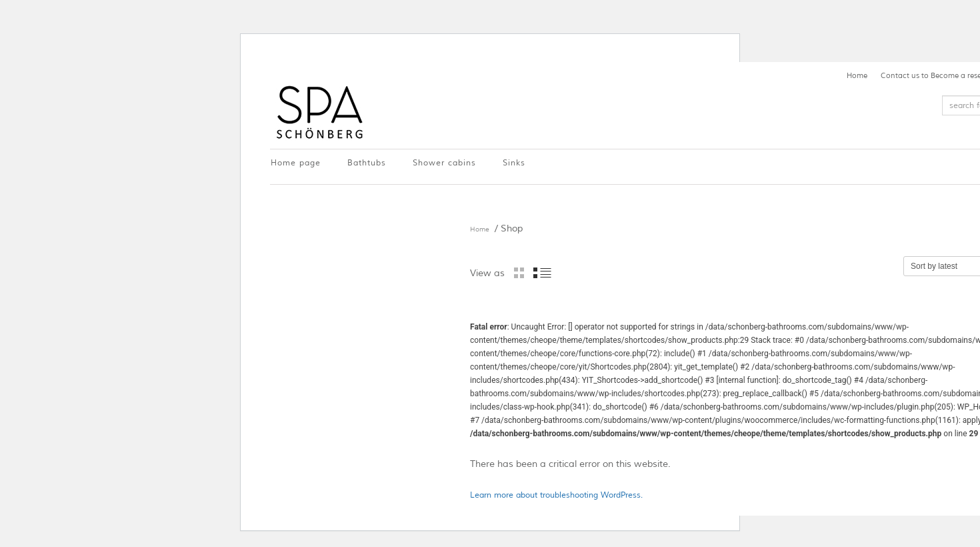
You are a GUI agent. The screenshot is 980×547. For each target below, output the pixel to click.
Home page (296, 163)
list (542, 273)
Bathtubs (367, 163)
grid (519, 273)
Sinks (514, 163)
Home (857, 75)
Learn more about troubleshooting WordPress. (556, 495)
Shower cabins (444, 163)
